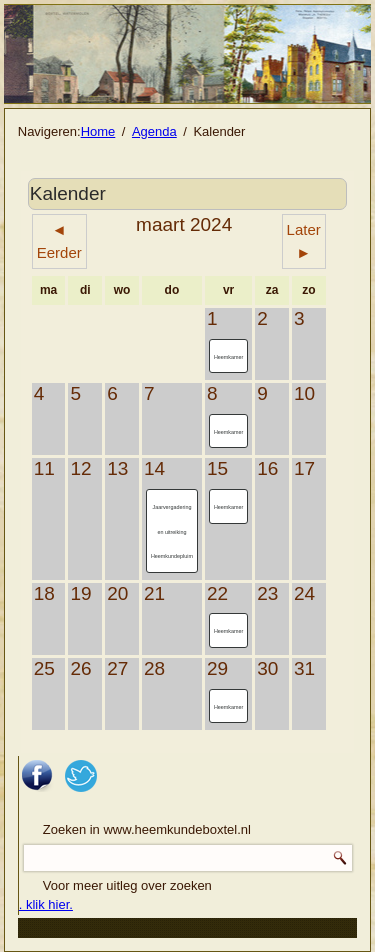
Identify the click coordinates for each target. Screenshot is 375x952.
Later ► (304, 241)
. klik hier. (46, 904)
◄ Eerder (59, 241)
